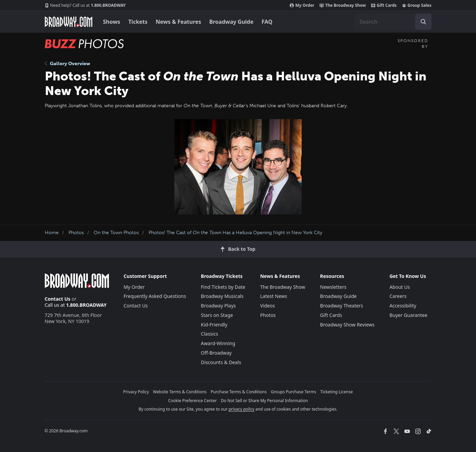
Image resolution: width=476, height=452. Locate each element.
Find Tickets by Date (223, 287)
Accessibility (403, 306)
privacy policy (242, 409)
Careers (398, 296)
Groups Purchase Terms (293, 392)
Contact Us (58, 299)
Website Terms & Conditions (180, 392)
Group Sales (417, 5)
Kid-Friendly (214, 325)
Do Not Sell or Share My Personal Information (264, 401)
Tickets (138, 22)
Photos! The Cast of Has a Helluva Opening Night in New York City (235, 233)
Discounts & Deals (221, 362)
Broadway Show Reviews (347, 325)
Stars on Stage (217, 315)
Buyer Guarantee (408, 315)
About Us (400, 287)
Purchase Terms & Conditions (239, 392)
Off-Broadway (216, 353)
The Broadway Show (343, 5)
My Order (302, 5)
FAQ (267, 22)
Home (52, 233)
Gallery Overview (68, 64)
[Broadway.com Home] (69, 22)
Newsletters (333, 287)
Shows (112, 22)
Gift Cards (384, 5)
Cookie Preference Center (192, 401)
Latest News (274, 296)
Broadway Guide (231, 22)
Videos (268, 306)
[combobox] (393, 22)
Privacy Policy (136, 392)
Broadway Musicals (222, 296)
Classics (210, 334)
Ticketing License (337, 392)
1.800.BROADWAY (85, 5)
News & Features (178, 22)
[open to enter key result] (423, 22)
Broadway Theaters (341, 306)
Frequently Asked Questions (155, 296)
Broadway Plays (218, 306)
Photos (76, 233)
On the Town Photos (116, 233)
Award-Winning (218, 343)
